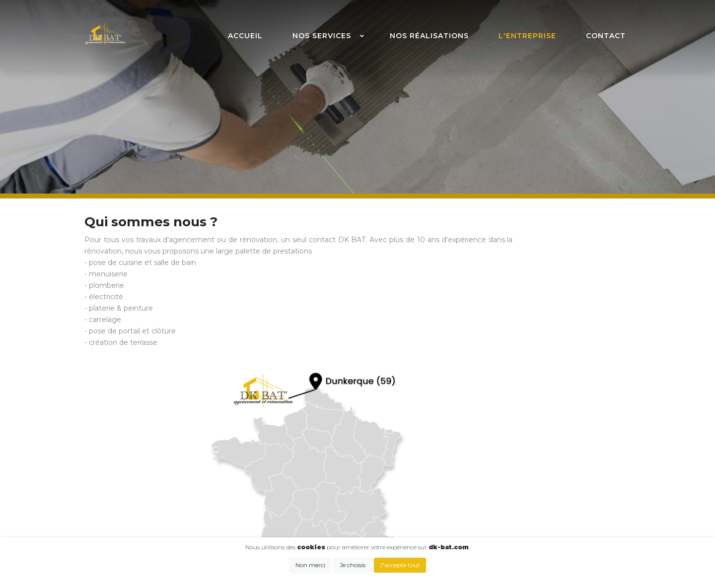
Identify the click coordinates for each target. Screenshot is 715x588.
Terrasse (506, 522)
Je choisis (353, 565)
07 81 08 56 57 (280, 461)
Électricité (509, 480)
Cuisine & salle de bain (530, 449)
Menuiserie (511, 459)
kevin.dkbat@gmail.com (298, 474)
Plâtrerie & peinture (526, 490)
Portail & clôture (520, 511)
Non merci (310, 565)
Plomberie (510, 469)
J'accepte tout (400, 565)
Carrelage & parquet (527, 501)
